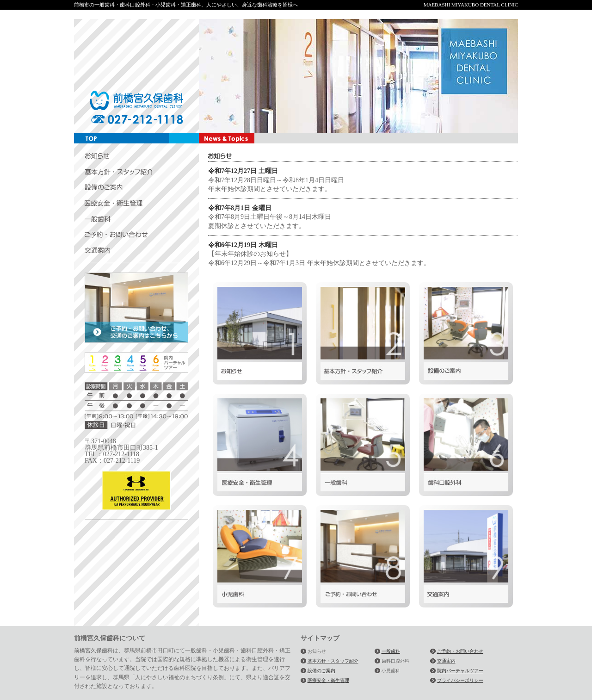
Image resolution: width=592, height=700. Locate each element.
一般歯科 (391, 651)
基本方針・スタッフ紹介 (333, 661)
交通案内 (446, 661)
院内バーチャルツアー (460, 671)
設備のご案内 (321, 671)
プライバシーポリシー (460, 680)
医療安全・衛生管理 (328, 680)
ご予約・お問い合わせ (460, 651)
